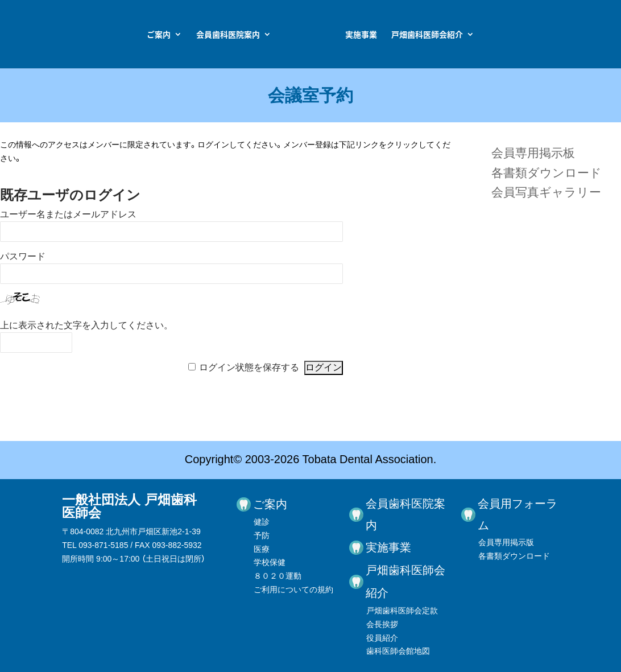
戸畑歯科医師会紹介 (508, 35)
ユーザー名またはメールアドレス (68, 214)
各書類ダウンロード (547, 173)
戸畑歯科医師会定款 (402, 611)
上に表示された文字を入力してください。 (86, 325)
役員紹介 (382, 638)
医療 (262, 549)
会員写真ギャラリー (546, 192)
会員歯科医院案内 (147, 35)
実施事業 (442, 35)
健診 (262, 522)
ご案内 (78, 35)
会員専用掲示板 (533, 153)
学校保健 (270, 562)
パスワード (23, 256)
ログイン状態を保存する (249, 367)
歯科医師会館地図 (398, 651)
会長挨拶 (382, 624)
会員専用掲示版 (506, 542)
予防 (262, 535)
